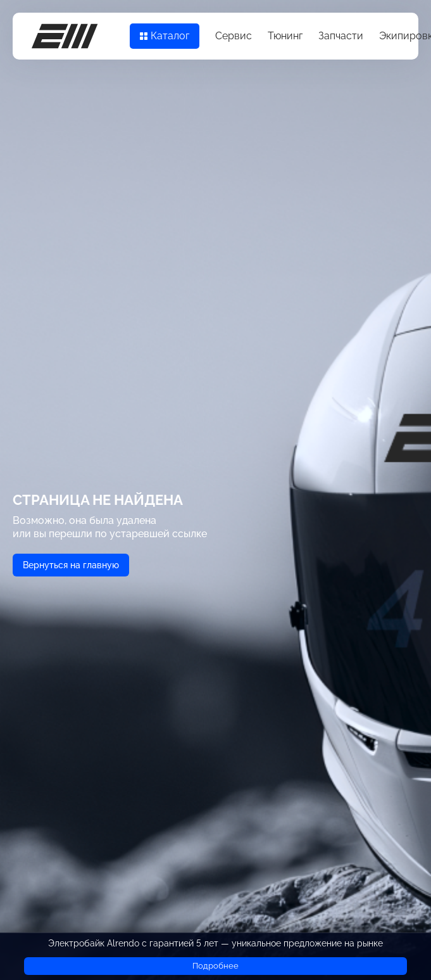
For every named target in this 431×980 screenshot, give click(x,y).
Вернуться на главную (71, 565)
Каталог (165, 36)
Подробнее (215, 966)
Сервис (234, 36)
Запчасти (341, 36)
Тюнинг (285, 36)
